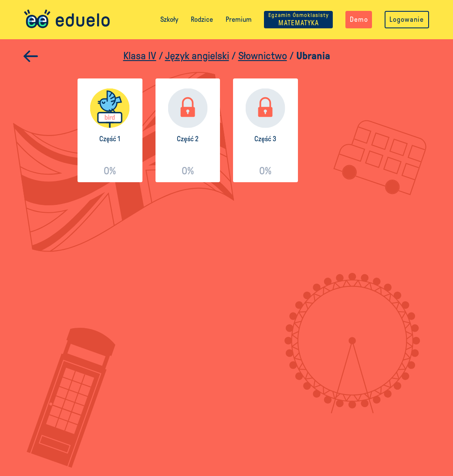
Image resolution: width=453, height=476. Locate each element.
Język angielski (197, 56)
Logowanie (407, 19)
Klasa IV (140, 56)
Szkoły (169, 19)
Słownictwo (263, 56)
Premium (239, 19)
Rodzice (202, 19)
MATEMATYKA (299, 19)
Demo (359, 19)
